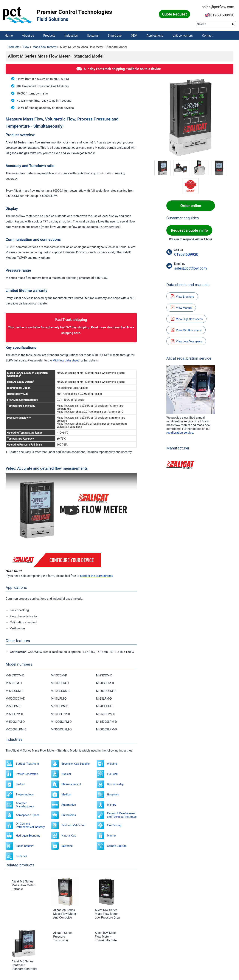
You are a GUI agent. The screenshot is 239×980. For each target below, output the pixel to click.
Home (9, 36)
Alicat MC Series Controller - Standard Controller (24, 965)
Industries (71, 36)
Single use (115, 36)
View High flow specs (186, 319)
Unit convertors (183, 36)
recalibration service (180, 433)
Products (49, 36)
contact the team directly (97, 576)
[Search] (216, 24)
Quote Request (174, 14)
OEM (134, 36)
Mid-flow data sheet (66, 360)
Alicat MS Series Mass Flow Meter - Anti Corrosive (65, 914)
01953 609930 (220, 15)
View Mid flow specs (186, 330)
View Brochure (182, 296)
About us (28, 36)
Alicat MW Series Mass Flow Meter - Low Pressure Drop (107, 914)
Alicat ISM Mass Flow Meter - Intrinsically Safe (106, 937)
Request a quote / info (189, 230)
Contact (207, 36)
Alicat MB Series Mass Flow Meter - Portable (24, 885)
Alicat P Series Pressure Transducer (63, 937)
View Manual (181, 308)
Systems (93, 36)
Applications (155, 36)
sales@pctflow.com (218, 7)
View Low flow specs (186, 341)
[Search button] (233, 24)
